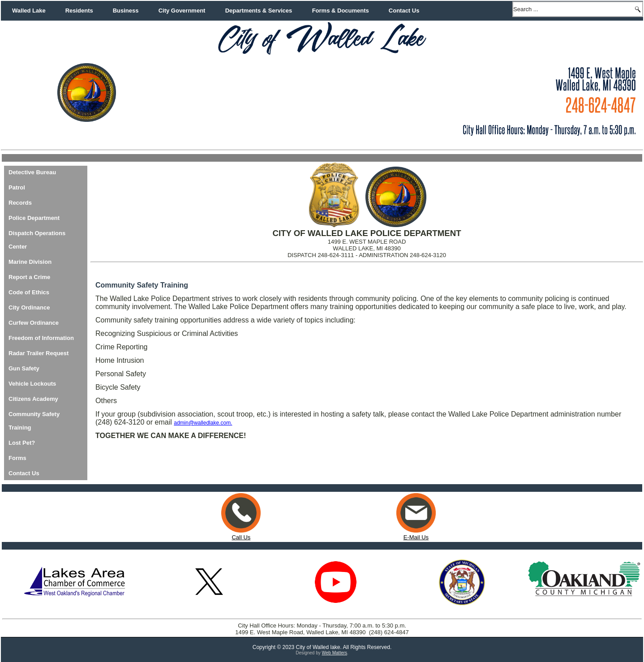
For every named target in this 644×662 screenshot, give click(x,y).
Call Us (241, 537)
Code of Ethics (29, 292)
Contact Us (404, 11)
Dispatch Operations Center (37, 240)
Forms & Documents (341, 11)
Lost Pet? (22, 443)
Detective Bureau (32, 172)
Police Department (34, 218)
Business (126, 11)
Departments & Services (259, 11)
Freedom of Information (41, 338)
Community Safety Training (34, 421)
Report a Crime (29, 277)
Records (20, 203)
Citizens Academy (33, 399)
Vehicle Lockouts (32, 384)
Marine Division (30, 262)
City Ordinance (29, 307)
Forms (17, 458)
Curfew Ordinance (34, 323)
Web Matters (335, 653)
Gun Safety (24, 368)
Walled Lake (29, 11)
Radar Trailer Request (39, 353)
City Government (182, 11)
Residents (79, 11)
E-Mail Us (416, 534)
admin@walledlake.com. (203, 423)
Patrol (17, 187)
